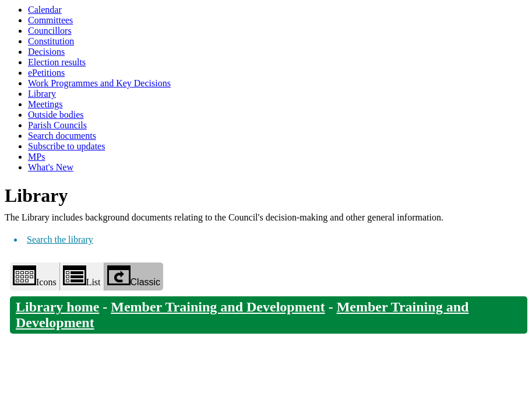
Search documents (62, 136)
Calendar (45, 10)
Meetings (45, 104)
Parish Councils (57, 125)
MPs (36, 157)
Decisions (46, 52)
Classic (134, 276)
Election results (57, 62)
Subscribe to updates (66, 146)
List (82, 276)
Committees (50, 20)
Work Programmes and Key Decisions (99, 83)
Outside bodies (56, 115)
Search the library (60, 239)
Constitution (51, 41)
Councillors (50, 31)
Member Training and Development (218, 307)
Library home (57, 307)
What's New (51, 167)
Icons (35, 276)
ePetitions (46, 73)
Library (42, 94)
